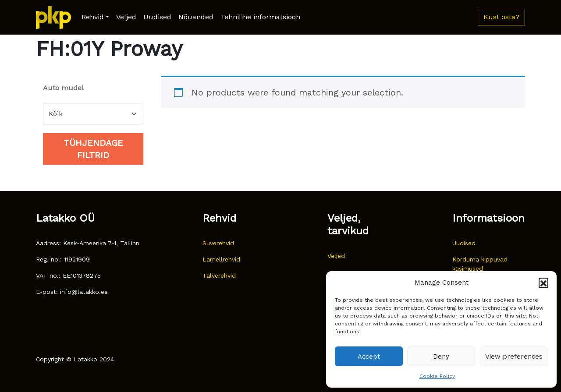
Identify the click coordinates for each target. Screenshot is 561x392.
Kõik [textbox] (56, 114)
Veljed (126, 17)
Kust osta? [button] (501, 17)
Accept (369, 357)
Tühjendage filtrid (93, 149)
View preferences (514, 357)
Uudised (157, 17)
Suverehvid (218, 243)
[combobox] (93, 114)
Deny (441, 357)
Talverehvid (219, 275)
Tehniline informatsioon (260, 17)
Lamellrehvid (221, 259)
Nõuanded (196, 17)
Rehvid (93, 17)
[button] (543, 283)
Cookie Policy (437, 376)
